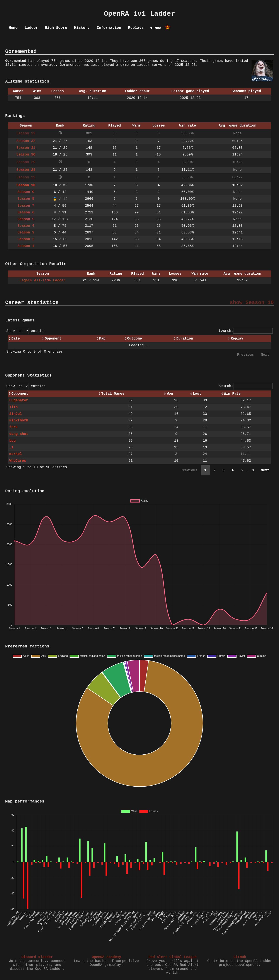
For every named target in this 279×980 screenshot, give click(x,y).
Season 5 (26, 219)
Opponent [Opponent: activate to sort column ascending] (53, 339)
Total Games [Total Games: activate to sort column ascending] (113, 394)
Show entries (26, 331)
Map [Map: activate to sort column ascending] (102, 339)
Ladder (31, 28)
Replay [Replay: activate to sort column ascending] (237, 339)
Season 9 (26, 192)
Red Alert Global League (173, 957)
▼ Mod (156, 28)
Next (265, 355)
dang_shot (19, 434)
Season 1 (26, 246)
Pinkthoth (19, 421)
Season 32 (26, 141)
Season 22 (26, 177)
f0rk (14, 427)
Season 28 (26, 170)
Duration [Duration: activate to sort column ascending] (185, 339)
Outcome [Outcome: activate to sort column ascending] (135, 339)
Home (13, 28)
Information (109, 28)
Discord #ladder (37, 957)
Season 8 (26, 199)
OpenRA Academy (106, 957)
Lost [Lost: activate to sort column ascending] (197, 394)
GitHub (240, 957)
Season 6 (26, 213)
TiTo (14, 407)
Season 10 (26, 185)
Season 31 (26, 148)
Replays (136, 28)
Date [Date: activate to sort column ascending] (15, 339)
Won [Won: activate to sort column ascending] (170, 394)
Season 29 (26, 162)
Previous (246, 355)
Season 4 (26, 226)
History (82, 28)
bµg (13, 441)
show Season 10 (252, 303)
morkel (16, 454)
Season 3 (26, 233)
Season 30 (26, 155)
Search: (246, 331)
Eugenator (19, 400)
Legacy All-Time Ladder (43, 280)
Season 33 (26, 133)
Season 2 (26, 239)
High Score (56, 28)
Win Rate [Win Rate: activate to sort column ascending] (232, 394)
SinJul (16, 414)
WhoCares (18, 461)
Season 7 (26, 206)
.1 (11, 448)
